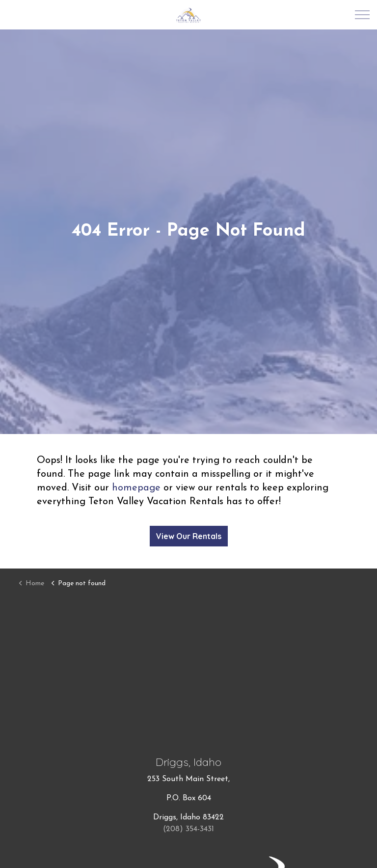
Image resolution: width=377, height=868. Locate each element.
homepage (136, 488)
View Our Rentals (189, 536)
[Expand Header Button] (362, 15)
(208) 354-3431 (188, 829)
